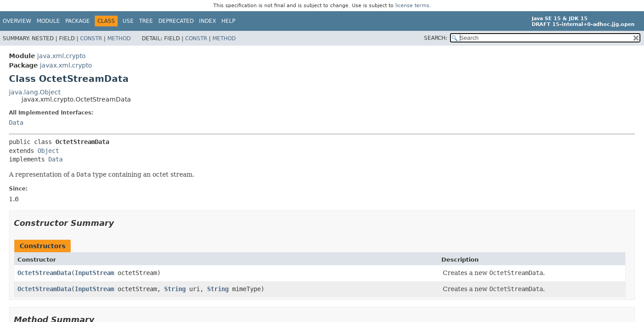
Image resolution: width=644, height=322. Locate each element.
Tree (146, 21)
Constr (91, 38)
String (175, 289)
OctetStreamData (44, 273)
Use (128, 21)
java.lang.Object (35, 92)
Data (16, 123)
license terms (412, 6)
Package (78, 21)
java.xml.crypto (61, 56)
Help (228, 21)
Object (48, 151)
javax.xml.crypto (66, 65)
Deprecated (176, 21)
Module (48, 21)
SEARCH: (436, 38)
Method (119, 38)
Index (208, 21)
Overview (17, 21)
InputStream (94, 273)
